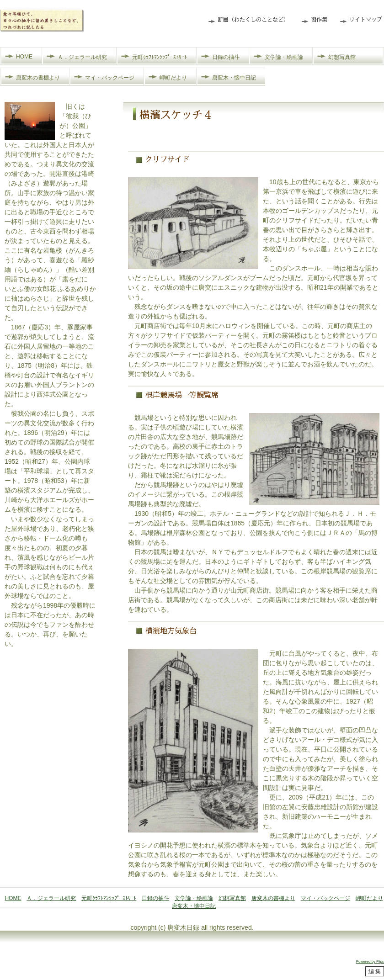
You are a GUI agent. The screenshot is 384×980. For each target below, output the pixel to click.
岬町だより (173, 78)
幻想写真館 (342, 57)
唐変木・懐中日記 (234, 78)
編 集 (375, 971)
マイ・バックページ (110, 78)
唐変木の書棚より (38, 78)
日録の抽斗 (226, 57)
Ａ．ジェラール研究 (82, 57)
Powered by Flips (370, 961)
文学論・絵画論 (284, 57)
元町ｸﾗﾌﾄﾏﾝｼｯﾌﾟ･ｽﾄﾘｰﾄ (160, 57)
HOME (24, 57)
